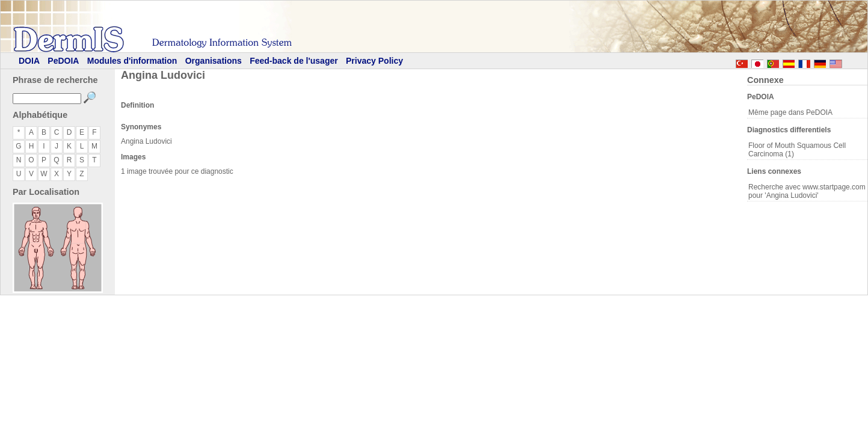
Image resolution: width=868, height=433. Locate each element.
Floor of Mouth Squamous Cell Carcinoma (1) (797, 150)
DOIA (29, 61)
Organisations (214, 61)
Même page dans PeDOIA (790, 112)
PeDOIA (63, 61)
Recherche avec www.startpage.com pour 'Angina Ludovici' (807, 191)
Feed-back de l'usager (294, 61)
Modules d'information (132, 61)
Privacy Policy (374, 61)
